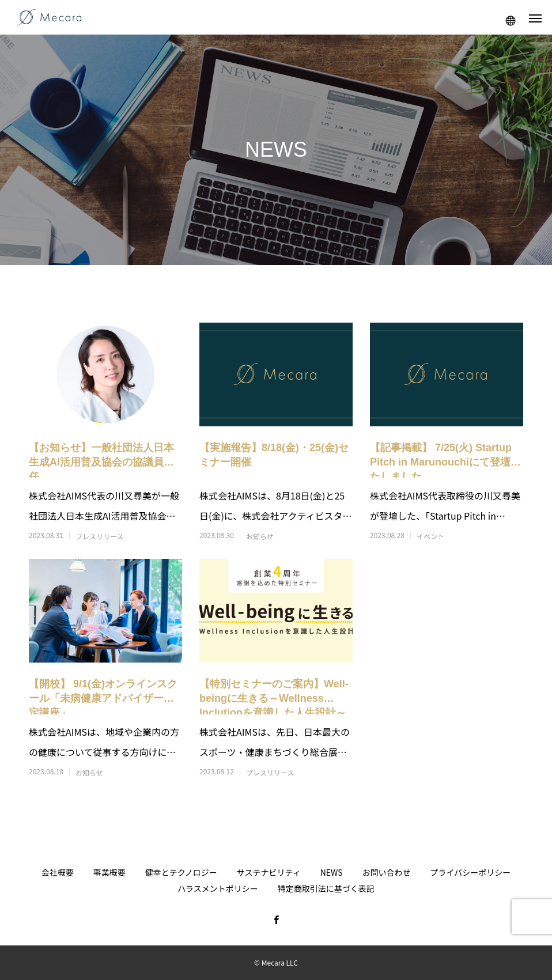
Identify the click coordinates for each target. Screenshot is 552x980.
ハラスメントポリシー (218, 888)
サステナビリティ (269, 872)
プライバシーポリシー (471, 872)
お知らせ (260, 536)
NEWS (332, 872)
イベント (430, 536)
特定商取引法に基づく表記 (326, 888)
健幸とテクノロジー (181, 872)
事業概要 (109, 872)
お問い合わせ (387, 872)
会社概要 (58, 872)
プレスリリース (99, 536)
